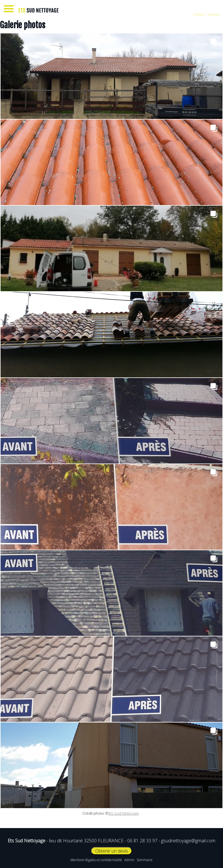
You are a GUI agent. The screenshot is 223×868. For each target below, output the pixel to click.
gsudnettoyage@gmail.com (188, 841)
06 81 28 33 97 (142, 841)
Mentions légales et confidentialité (96, 860)
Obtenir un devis (112, 851)
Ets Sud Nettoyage (124, 813)
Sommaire (145, 860)
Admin (129, 860)
